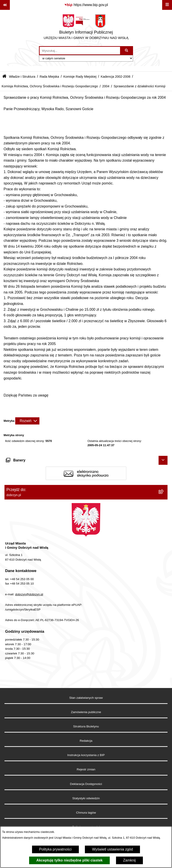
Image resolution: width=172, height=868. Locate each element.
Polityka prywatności (55, 849)
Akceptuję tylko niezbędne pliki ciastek (69, 860)
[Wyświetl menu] (167, 5)
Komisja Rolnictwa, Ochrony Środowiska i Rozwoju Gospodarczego (50, 86)
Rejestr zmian (86, 769)
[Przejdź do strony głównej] (86, 28)
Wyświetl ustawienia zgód (112, 849)
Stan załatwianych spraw (86, 698)
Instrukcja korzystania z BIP (86, 755)
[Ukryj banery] (163, 460)
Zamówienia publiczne (86, 712)
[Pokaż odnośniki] (5, 5)
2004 (106, 86)
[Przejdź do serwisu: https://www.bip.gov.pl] (86, 5)
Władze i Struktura (22, 77)
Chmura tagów (86, 813)
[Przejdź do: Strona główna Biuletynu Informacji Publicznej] (4, 77)
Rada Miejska (49, 77)
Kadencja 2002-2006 (115, 77)
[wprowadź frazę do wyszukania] (80, 51)
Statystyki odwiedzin (86, 798)
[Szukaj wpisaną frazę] (127, 51)
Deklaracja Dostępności (86, 784)
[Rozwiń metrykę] (27, 421)
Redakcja (86, 741)
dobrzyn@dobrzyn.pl (29, 594)
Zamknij (129, 860)
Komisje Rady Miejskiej (80, 77)
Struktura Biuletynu (86, 726)
